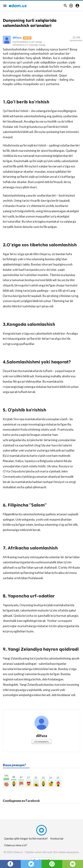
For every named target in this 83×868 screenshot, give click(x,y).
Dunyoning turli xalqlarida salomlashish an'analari (30, 23)
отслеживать (41, 742)
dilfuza (17, 37)
